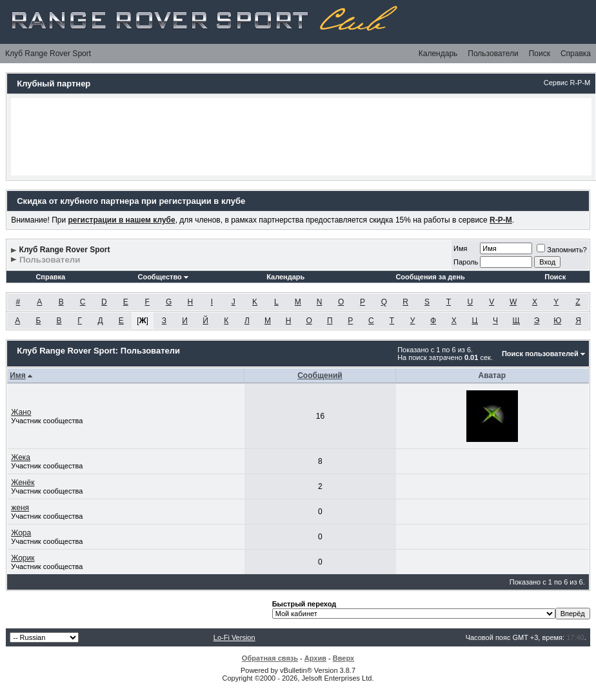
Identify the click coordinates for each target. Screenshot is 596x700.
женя (20, 508)
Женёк (23, 483)
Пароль (466, 262)
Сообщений (320, 375)
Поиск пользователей (540, 354)
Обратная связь (270, 658)
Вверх (343, 658)
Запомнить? (562, 250)
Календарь (438, 54)
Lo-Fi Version (234, 637)
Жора (21, 533)
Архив (315, 658)
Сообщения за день (430, 277)
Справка (576, 54)
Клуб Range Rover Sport (48, 54)
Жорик (23, 558)
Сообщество (163, 277)
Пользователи (493, 54)
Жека (21, 457)
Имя (460, 248)
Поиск (540, 54)
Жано (21, 412)
